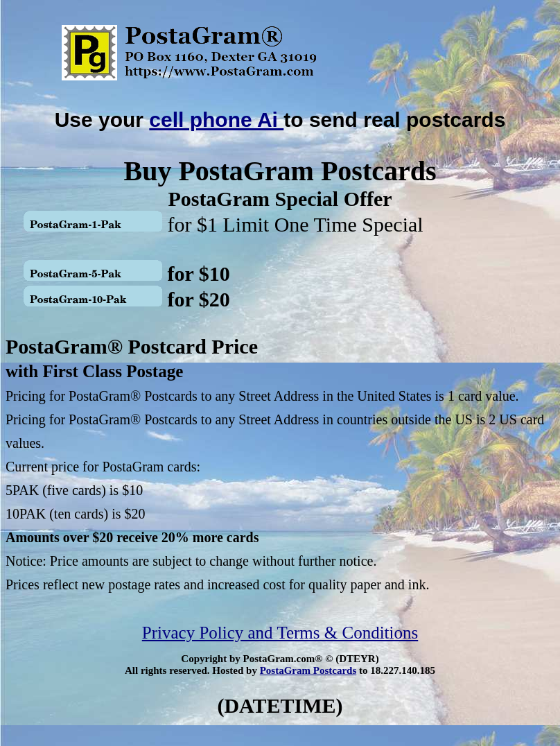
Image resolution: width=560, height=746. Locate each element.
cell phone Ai (216, 120)
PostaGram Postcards (308, 670)
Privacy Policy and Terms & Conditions (280, 633)
